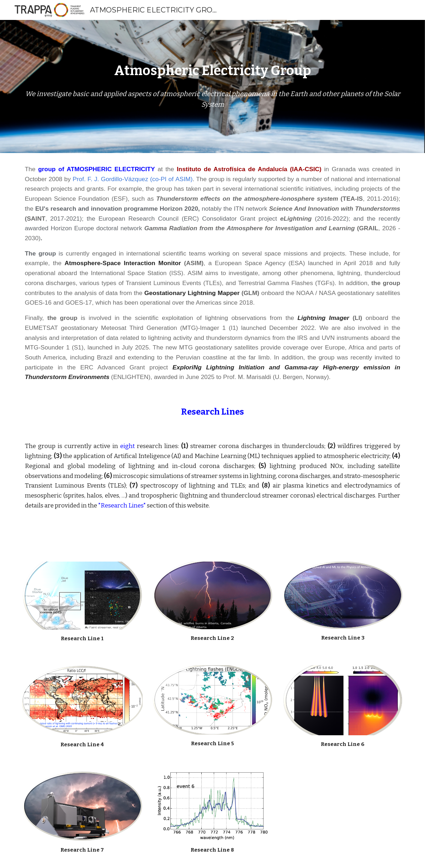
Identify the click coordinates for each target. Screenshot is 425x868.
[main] (213, 71)
